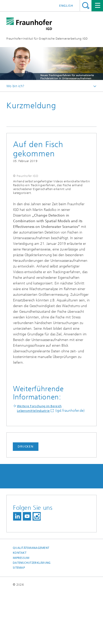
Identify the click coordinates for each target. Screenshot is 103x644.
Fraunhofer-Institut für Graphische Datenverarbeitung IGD (47, 39)
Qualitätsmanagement (31, 599)
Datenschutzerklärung (32, 614)
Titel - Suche (86, 6)
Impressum (21, 609)
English (66, 6)
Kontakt (20, 604)
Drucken (26, 498)
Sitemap (19, 619)
